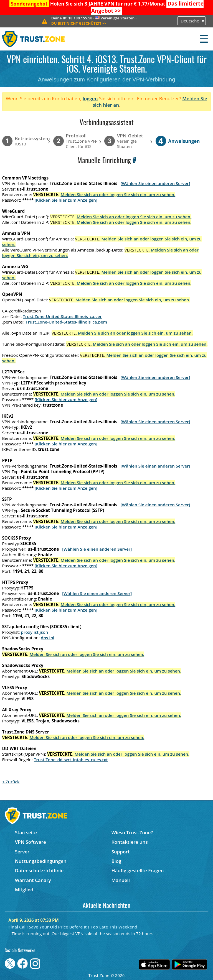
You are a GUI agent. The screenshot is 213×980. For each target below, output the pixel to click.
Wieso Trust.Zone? (132, 833)
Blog (116, 861)
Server (22, 852)
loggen (90, 98)
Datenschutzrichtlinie (39, 870)
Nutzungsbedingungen (41, 861)
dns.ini (48, 638)
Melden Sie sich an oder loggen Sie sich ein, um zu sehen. (118, 194)
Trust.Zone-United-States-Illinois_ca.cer (62, 316)
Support (121, 852)
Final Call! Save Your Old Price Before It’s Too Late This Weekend (73, 927)
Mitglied (24, 890)
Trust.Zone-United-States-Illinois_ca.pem (66, 322)
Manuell (121, 880)
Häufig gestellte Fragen (138, 870)
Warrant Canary (33, 880)
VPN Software (31, 842)
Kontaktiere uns (130, 842)
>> (79, 23)
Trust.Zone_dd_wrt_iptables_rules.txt (71, 760)
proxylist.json (35, 632)
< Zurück (11, 782)
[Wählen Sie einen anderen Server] (155, 183)
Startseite (26, 833)
